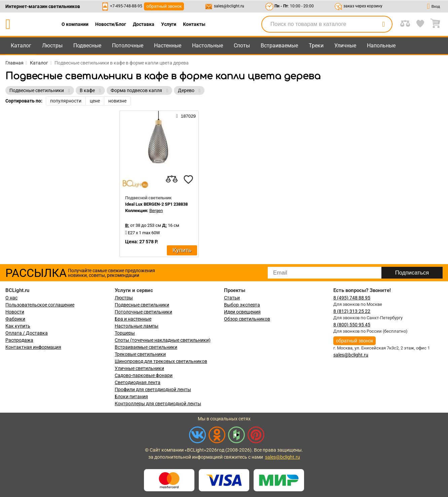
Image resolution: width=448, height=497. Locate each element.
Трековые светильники (140, 354)
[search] (383, 24)
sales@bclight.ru (229, 6)
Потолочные (128, 46)
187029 (186, 116)
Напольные (381, 46)
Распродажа (19, 340)
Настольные (208, 46)
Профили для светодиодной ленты (153, 389)
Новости (15, 312)
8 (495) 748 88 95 (352, 298)
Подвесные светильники (142, 305)
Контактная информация (33, 347)
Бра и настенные (133, 319)
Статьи (232, 298)
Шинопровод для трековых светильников (161, 361)
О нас (11, 298)
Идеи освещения (242, 312)
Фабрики (15, 319)
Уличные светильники (139, 368)
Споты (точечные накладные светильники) (163, 340)
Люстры (52, 46)
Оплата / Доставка (27, 333)
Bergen (156, 211)
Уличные (345, 46)
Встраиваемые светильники (146, 347)
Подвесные (87, 46)
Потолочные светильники (143, 312)
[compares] (172, 179)
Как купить (18, 326)
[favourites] (188, 179)
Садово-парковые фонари (144, 375)
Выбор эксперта (242, 305)
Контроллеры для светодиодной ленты (158, 404)
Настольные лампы (137, 326)
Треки (316, 46)
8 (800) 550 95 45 (352, 325)
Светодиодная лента (138, 382)
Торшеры (125, 333)
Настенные (168, 46)
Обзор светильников (247, 319)
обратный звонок (164, 6)
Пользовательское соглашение (40, 305)
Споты (242, 46)
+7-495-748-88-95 (126, 6)
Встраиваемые (279, 46)
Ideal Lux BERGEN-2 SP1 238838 (156, 204)
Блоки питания (131, 397)
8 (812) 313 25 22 (352, 311)
